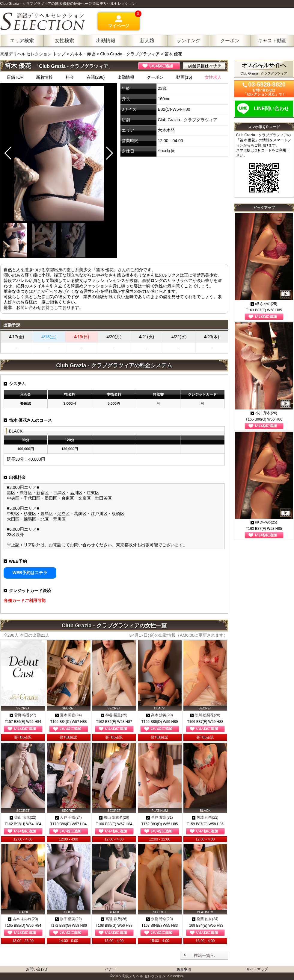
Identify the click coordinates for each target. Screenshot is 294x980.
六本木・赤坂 (83, 54)
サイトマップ (257, 969)
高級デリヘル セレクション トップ (34, 54)
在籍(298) (96, 77)
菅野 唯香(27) (23, 715)
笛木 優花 (174, 54)
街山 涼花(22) (23, 817)
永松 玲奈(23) (160, 919)
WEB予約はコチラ (30, 573)
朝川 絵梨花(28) (205, 715)
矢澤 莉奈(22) (205, 817)
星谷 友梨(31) (160, 817)
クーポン (155, 77)
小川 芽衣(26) (264, 413)
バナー (110, 969)
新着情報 (44, 77)
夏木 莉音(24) (68, 715)
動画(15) (184, 77)
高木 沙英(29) (160, 715)
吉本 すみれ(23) (23, 919)
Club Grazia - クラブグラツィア (130, 54)
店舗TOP (15, 77)
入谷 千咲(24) (68, 817)
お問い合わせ (37, 969)
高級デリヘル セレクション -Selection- (153, 976)
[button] (110, 153)
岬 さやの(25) (264, 304)
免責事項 (184, 969)
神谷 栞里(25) (114, 715)
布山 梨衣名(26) (114, 817)
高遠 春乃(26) (114, 919)
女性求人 (213, 77)
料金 (70, 77)
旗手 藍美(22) (68, 919)
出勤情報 (126, 77)
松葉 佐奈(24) (205, 919)
